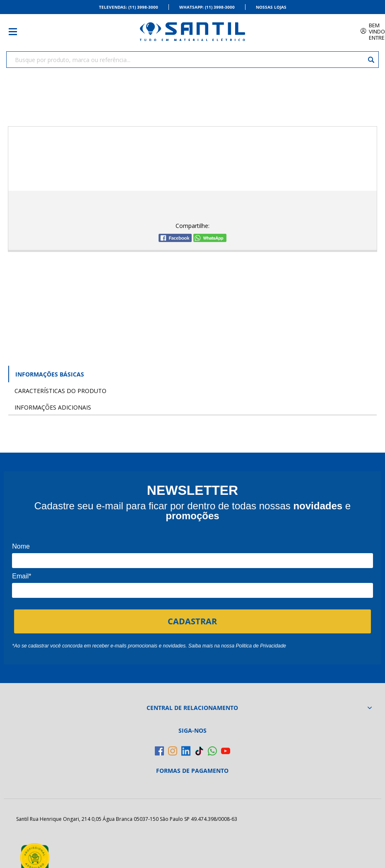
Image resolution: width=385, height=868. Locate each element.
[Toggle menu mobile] (17, 32)
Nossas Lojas (271, 7)
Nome (21, 546)
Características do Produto (60, 391)
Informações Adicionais (53, 407)
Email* (22, 576)
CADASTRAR (192, 621)
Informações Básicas (50, 374)
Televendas (129, 7)
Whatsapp (207, 7)
